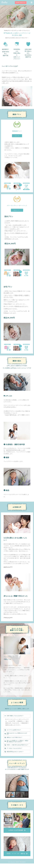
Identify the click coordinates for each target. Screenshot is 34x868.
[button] (32, 3)
